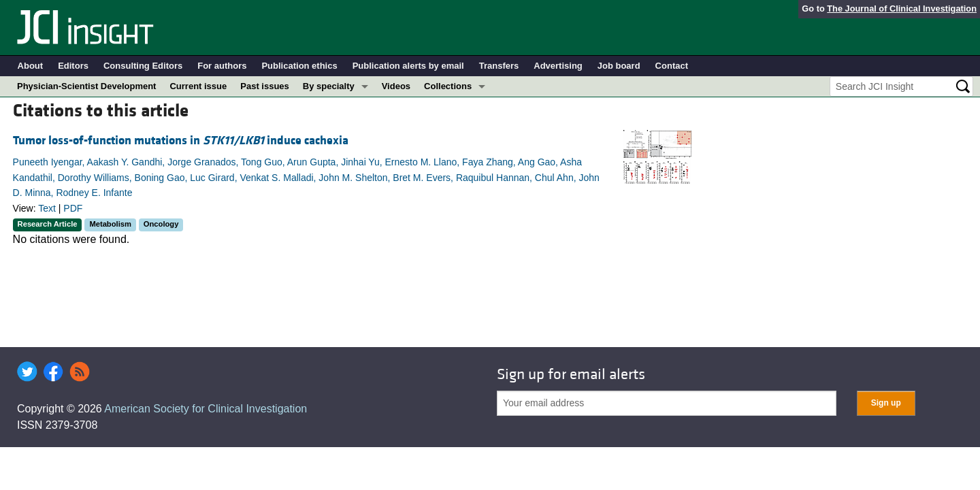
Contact (672, 66)
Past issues (265, 86)
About (31, 66)
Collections (448, 86)
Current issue (198, 86)
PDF (73, 208)
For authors (222, 66)
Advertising (558, 66)
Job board (619, 66)
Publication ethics (299, 66)
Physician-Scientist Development (86, 86)
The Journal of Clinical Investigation (902, 9)
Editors (73, 66)
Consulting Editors (143, 66)
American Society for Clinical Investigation (206, 409)
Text (47, 208)
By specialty (329, 86)
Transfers (499, 66)
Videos (396, 86)
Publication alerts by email (408, 66)
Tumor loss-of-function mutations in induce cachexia (181, 141)
